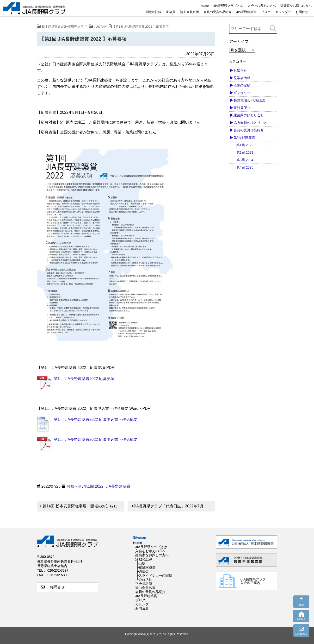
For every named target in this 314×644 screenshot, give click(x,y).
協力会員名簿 (190, 12)
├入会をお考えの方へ (149, 551)
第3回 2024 (245, 160)
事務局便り (242, 108)
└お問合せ (141, 608)
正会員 (171, 12)
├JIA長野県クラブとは (150, 547)
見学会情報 (242, 78)
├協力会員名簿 (144, 588)
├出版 (141, 563)
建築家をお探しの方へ (296, 6)
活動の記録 (154, 12)
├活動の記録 (143, 559)
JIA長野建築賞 (246, 12)
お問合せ (302, 12)
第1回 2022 (94, 486)
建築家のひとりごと (249, 115)
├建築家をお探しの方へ (151, 555)
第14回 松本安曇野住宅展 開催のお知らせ (80, 506)
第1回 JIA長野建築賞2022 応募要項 (84, 379)
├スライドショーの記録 (154, 575)
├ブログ (139, 600)
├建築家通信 (146, 567)
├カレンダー (143, 604)
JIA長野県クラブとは (228, 6)
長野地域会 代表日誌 (249, 100)
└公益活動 (144, 580)
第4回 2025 (245, 167)
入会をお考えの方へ (262, 6)
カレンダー (283, 12)
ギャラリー (242, 93)
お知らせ (74, 486)
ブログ (266, 12)
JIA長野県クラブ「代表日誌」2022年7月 (168, 506)
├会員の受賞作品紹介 (149, 592)
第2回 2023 (245, 152)
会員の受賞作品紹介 (218, 12)
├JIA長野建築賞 (145, 596)
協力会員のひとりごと (250, 123)
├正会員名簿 (143, 584)
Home (205, 6)
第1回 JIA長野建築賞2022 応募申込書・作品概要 (96, 420)
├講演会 (143, 571)
